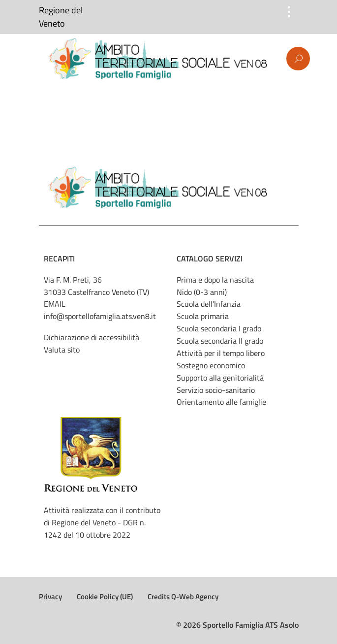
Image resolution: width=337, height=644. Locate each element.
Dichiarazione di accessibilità (92, 337)
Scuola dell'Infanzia (209, 304)
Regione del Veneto (61, 17)
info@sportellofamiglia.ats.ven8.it (100, 316)
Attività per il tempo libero (221, 353)
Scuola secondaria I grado (219, 328)
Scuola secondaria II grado (220, 341)
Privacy (50, 596)
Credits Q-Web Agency (183, 596)
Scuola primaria (203, 316)
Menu (41, 59)
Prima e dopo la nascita (215, 280)
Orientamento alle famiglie (221, 402)
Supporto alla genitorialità (220, 378)
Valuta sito (62, 350)
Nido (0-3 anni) (202, 292)
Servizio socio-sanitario (216, 390)
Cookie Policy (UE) (105, 596)
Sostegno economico (211, 365)
